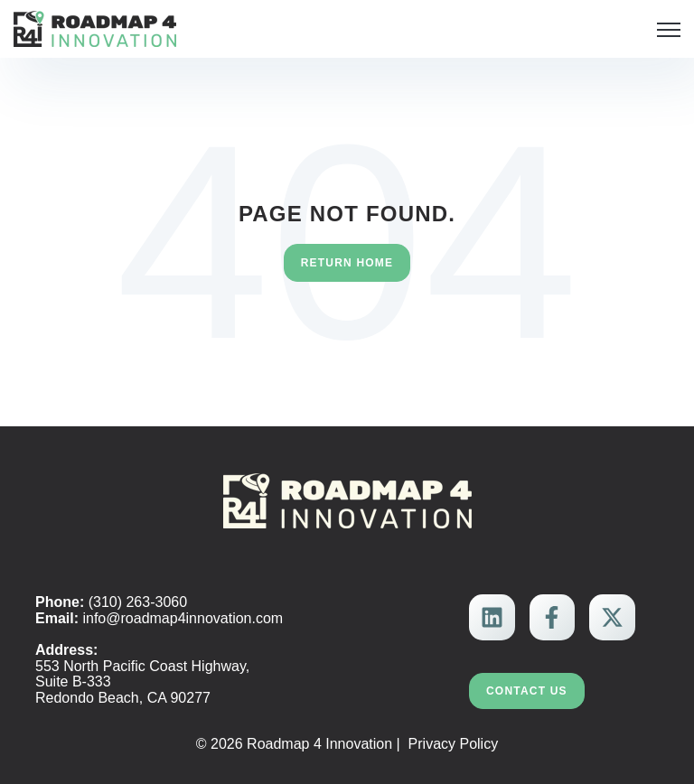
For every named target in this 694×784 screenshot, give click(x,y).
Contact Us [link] (527, 691)
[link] (95, 28)
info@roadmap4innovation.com (183, 618)
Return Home (347, 263)
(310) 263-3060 (138, 602)
